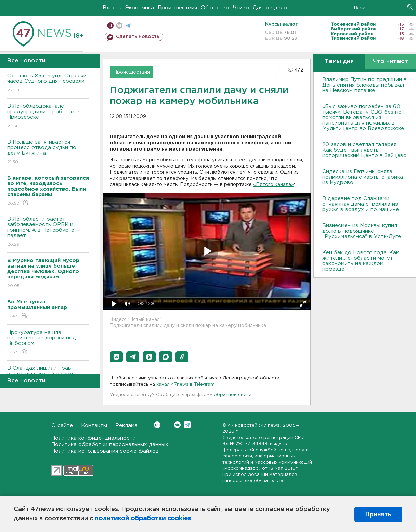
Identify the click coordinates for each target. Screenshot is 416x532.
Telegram (187, 425)
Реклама (126, 425)
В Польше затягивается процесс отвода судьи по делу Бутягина (48, 152)
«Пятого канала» (274, 185)
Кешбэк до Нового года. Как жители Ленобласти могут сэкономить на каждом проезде (361, 261)
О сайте (62, 425)
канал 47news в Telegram (186, 384)
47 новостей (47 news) (255, 425)
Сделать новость (138, 37)
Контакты (94, 425)
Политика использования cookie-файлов (105, 451)
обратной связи (233, 395)
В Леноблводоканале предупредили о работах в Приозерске (48, 116)
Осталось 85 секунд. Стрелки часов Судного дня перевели (48, 83)
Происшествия (177, 8)
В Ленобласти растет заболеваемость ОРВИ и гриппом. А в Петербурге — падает (48, 232)
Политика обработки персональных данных (110, 445)
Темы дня (339, 61)
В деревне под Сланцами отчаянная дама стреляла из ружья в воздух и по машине (361, 204)
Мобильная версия (110, 25)
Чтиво (241, 8)
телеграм (128, 25)
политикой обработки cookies (143, 519)
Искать (410, 7)
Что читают (391, 61)
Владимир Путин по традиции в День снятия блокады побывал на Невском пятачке (365, 85)
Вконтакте (157, 425)
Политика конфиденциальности (94, 438)
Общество (215, 8)
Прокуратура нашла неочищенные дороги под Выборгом (48, 343)
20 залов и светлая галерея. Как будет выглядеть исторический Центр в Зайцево (365, 150)
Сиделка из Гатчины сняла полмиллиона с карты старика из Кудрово (363, 177)
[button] (116, 357)
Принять (378, 514)
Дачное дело (270, 8)
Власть (112, 8)
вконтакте (119, 25)
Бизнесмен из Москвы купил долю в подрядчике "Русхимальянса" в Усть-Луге (362, 231)
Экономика (140, 8)
